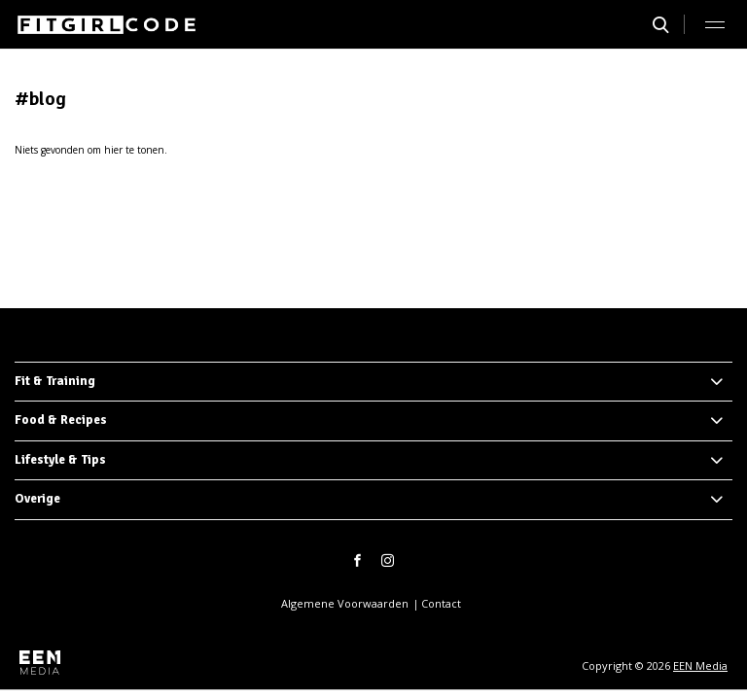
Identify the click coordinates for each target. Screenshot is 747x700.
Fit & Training (55, 381)
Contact (441, 603)
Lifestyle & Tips (60, 460)
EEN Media (700, 665)
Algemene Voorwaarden (345, 603)
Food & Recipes (61, 420)
